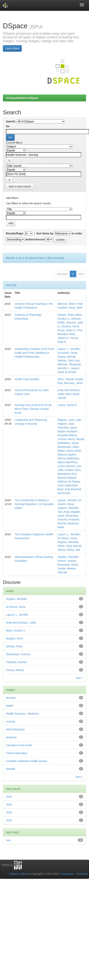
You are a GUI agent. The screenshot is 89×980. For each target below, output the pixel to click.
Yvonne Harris (66, 439)
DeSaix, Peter (66, 315)
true (8, 840)
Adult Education (15, 729)
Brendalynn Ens (67, 474)
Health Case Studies (27, 379)
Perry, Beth (76, 308)
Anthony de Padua (68, 482)
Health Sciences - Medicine (22, 714)
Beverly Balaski (67, 478)
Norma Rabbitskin (68, 458)
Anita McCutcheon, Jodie (21, 623)
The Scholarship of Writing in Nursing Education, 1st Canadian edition (34, 504)
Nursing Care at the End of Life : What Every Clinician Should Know (34, 409)
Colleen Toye (73, 470)
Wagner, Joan (66, 420)
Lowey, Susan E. (67, 405)
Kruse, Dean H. (67, 330)
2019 (9, 797)
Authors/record (35, 239)
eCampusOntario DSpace (22, 98)
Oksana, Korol (70, 326)
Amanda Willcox (67, 435)
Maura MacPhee (67, 462)
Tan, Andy (63, 512)
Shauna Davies (67, 455)
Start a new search (20, 186)
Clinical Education (17, 753)
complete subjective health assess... (28, 761)
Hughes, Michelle (68, 508)
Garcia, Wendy (66, 357)
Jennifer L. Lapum (68, 368)
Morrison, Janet (73, 383)
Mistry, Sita (73, 550)
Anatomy (11, 737)
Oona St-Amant (67, 372)
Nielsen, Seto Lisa (68, 360)
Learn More (12, 48)
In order (77, 233)
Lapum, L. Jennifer (69, 349)
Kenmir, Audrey (67, 561)
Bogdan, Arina (14, 638)
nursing (10, 722)
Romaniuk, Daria (67, 565)
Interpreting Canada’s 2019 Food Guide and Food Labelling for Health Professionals (34, 353)
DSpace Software (20, 874)
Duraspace (67, 874)
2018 (9, 812)
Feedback (82, 874)
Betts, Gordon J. (16, 631)
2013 (9, 820)
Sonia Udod (73, 451)
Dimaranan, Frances (18, 654)
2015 (9, 805)
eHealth (11, 769)
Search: (11, 121)
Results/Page (14, 233)
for (8, 126)
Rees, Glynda (66, 379)
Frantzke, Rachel (16, 662)
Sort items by (45, 233)
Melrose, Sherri (67, 304)
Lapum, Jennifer (67, 500)
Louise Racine (66, 466)
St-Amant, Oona (67, 353)
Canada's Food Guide (19, 745)
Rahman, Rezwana (69, 364)
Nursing (11, 698)
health (10, 706)
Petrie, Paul (64, 546)
